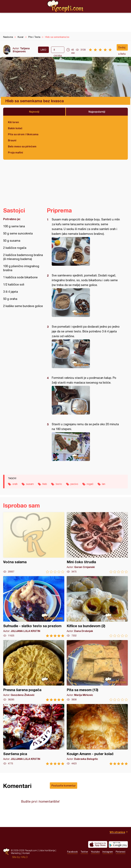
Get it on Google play (118, 844)
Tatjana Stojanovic (21, 50)
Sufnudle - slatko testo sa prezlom (34, 607)
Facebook (72, 852)
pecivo (74, 484)
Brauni (12, 140)
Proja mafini (15, 152)
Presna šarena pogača (34, 671)
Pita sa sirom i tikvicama (23, 134)
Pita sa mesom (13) (97, 671)
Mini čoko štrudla (97, 543)
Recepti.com (66, 6)
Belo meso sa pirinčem (22, 146)
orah (15, 484)
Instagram (108, 852)
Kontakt (26, 853)
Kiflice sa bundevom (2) (97, 607)
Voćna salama (34, 543)
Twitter (84, 852)
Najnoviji (34, 112)
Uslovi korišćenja (47, 850)
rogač (90, 484)
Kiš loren (13, 122)
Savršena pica (34, 735)
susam (30, 484)
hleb (45, 484)
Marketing (16, 853)
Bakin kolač (15, 128)
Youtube (95, 852)
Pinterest (121, 852)
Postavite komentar (64, 785)
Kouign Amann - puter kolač (97, 735)
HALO (24, 857)
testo (59, 484)
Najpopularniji (97, 112)
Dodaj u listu (122, 48)
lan (104, 484)
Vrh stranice (117, 832)
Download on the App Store (98, 844)
